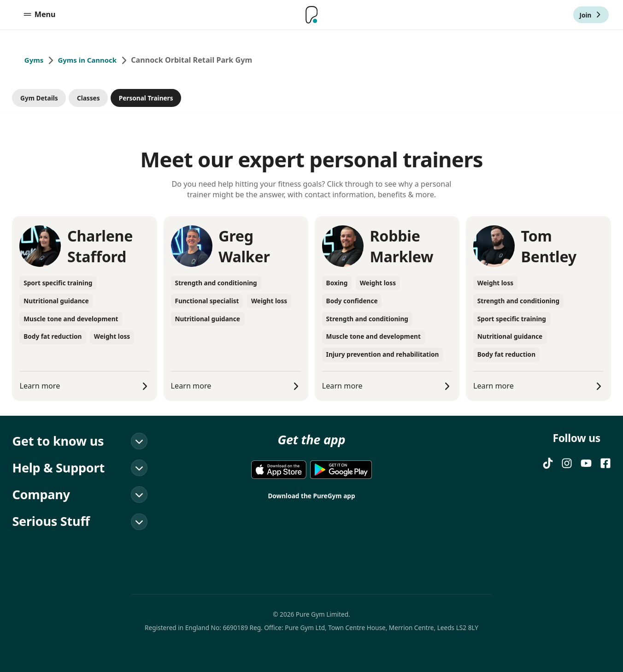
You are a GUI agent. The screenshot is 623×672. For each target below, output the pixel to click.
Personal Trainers (146, 98)
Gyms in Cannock (91, 60)
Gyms (35, 60)
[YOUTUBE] (586, 463)
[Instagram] (567, 463)
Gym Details (39, 98)
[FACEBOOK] (605, 463)
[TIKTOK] (548, 463)
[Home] (311, 15)
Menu (39, 15)
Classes (88, 98)
